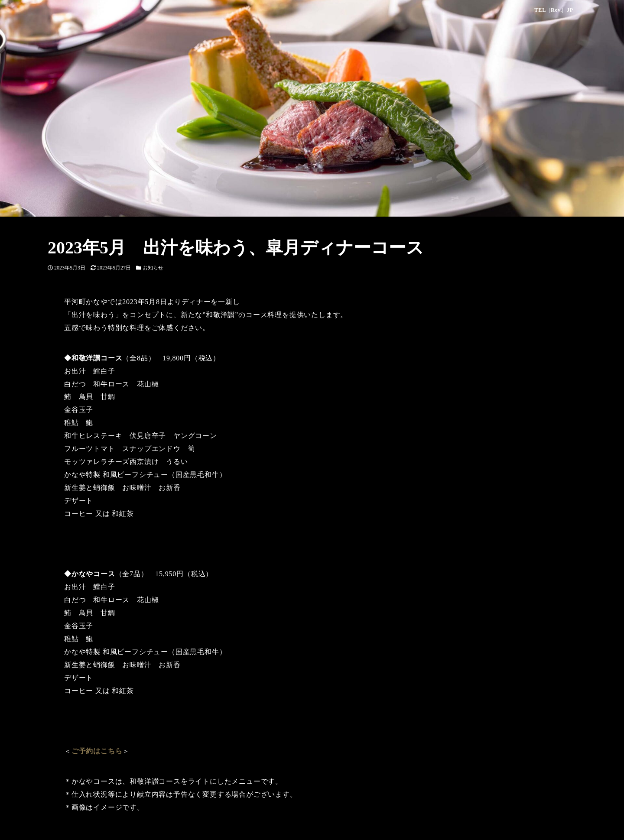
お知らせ (153, 268)
